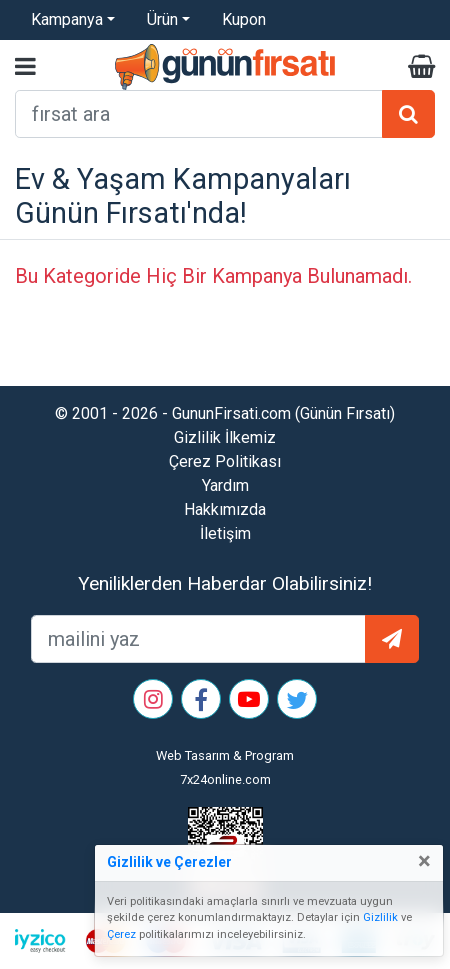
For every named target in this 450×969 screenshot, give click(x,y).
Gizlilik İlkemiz (225, 437)
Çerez (121, 934)
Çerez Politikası (225, 461)
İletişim (225, 533)
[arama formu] (199, 114)
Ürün (162, 19)
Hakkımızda (225, 509)
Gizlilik (380, 917)
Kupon (244, 19)
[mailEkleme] (198, 639)
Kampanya (67, 19)
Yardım (225, 485)
